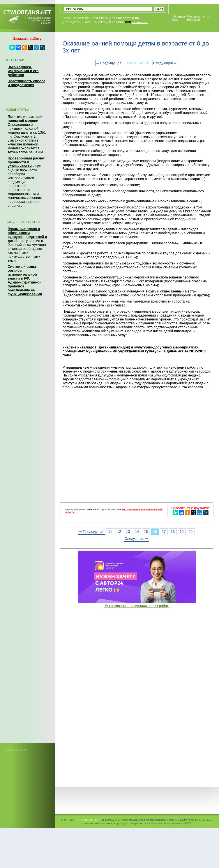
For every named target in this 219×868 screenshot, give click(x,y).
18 (173, 532)
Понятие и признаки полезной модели (25, 119)
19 (182, 532)
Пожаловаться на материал (199, 18)
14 (137, 532)
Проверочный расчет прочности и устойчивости (26, 162)
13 (128, 532)
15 (146, 532)
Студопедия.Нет (88, 820)
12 (119, 532)
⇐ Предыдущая (109, 63)
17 (164, 532)
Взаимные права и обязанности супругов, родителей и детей (27, 235)
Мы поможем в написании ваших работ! (137, 606)
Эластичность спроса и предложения (26, 83)
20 (191, 532)
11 (110, 532)
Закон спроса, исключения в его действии (23, 71)
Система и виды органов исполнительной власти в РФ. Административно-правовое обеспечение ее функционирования (25, 280)
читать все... (140, 22)
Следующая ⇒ (165, 63)
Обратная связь (178, 18)
